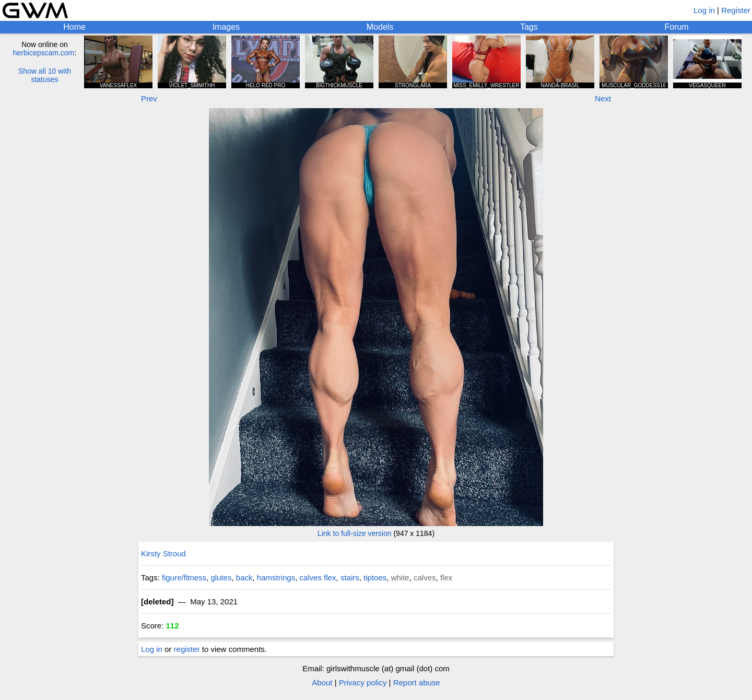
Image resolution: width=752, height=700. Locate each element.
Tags (529, 27)
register (187, 649)
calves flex (318, 577)
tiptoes (375, 577)
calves (425, 577)
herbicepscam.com (44, 53)
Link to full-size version (355, 533)
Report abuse (417, 682)
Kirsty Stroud (163, 553)
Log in (704, 10)
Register (736, 10)
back (244, 577)
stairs (350, 577)
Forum (676, 27)
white (400, 577)
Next (603, 98)
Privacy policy (363, 682)
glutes (221, 577)
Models (380, 27)
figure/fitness (184, 577)
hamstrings (276, 577)
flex (446, 577)
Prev (149, 98)
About (322, 682)
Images (226, 27)
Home (74, 27)
